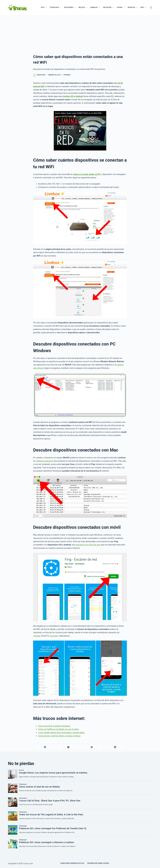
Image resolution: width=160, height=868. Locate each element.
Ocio (44, 8)
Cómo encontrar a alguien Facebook (54, 726)
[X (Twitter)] (68, 747)
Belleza (83, 8)
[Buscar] (151, 8)
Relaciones (70, 8)
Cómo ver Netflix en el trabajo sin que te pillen (58, 729)
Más (144, 8)
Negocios (133, 8)
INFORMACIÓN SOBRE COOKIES (98, 863)
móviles (37, 636)
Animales (96, 8)
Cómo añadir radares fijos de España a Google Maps (61, 733)
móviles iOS (68, 96)
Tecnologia (56, 8)
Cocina (121, 8)
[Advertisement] (80, 34)
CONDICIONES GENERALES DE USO (72, 863)
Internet (67, 75)
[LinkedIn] (115, 747)
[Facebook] (45, 747)
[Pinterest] (92, 747)
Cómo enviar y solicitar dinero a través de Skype (59, 736)
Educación (109, 8)
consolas (54, 636)
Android (79, 96)
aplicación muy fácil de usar (88, 545)
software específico (45, 461)
